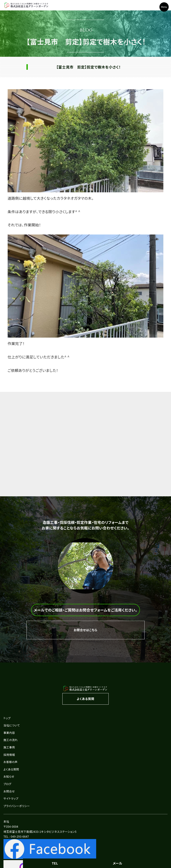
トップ (7, 718)
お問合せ (9, 791)
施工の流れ (11, 740)
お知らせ (9, 776)
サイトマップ (11, 798)
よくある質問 (11, 769)
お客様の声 (11, 762)
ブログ (7, 784)
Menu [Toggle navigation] (164, 7)
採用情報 (9, 755)
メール (118, 863)
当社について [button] (12, 725)
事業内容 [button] (9, 733)
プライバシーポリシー (17, 806)
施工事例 (9, 747)
